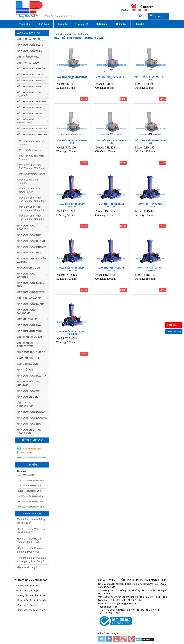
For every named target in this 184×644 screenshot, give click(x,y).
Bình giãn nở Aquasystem (25, 344)
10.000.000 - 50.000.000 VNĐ (31, 496)
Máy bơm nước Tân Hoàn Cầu (29, 94)
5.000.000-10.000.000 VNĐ (30, 491)
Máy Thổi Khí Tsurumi (30, 150)
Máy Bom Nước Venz (30, 331)
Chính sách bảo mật (27, 605)
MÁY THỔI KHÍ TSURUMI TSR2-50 (72, 205)
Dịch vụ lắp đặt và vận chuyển (32, 600)
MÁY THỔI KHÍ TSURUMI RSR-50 (72, 78)
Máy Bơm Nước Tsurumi (32, 134)
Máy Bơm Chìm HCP (28, 397)
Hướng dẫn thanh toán (28, 586)
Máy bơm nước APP (29, 86)
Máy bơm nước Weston (32, 292)
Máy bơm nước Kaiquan (32, 418)
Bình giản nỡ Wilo (28, 57)
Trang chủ (25, 24)
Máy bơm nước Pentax (31, 412)
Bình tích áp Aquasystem (25, 404)
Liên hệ (140, 24)
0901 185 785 (174, 331)
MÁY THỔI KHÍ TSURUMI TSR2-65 (111, 205)
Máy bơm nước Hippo (30, 113)
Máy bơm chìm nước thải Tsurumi (32, 143)
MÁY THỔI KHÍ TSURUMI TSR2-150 (150, 269)
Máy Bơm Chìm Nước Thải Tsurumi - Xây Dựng (32, 167)
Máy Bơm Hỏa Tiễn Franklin (28, 383)
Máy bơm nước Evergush (26, 121)
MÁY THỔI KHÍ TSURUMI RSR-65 (111, 78)
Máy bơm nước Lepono (31, 69)
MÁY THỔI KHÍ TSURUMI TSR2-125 (111, 269)
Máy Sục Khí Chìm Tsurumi (29, 181)
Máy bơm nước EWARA (31, 81)
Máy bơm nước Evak (30, 325)
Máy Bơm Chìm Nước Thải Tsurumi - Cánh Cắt (32, 208)
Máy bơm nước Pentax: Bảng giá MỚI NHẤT (30, 550)
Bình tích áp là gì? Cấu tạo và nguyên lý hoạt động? (31, 560)
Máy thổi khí (25, 370)
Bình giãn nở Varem (29, 337)
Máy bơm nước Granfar (26, 227)
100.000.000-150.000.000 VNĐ (31, 507)
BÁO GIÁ (172, 325)
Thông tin (121, 24)
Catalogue (102, 24)
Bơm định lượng (27, 364)
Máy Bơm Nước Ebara (31, 304)
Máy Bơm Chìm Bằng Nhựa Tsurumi (30, 190)
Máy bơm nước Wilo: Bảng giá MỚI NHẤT (31, 531)
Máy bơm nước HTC (29, 424)
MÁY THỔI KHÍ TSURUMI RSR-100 (72, 142)
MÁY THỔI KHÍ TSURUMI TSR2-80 (150, 205)
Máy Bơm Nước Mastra (31, 376)
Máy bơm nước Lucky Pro (30, 285)
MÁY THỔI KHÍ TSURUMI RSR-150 (150, 142)
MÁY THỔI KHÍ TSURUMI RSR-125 (111, 142)
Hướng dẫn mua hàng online (31, 595)
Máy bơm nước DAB (29, 253)
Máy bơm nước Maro (30, 45)
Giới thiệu (44, 24)
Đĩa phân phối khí (28, 358)
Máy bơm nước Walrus (32, 101)
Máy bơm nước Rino (29, 107)
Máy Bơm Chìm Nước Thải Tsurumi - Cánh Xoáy (32, 199)
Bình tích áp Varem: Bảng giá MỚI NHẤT (31, 521)
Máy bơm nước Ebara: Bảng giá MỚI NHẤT (29, 540)
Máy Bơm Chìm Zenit (29, 268)
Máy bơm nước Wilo (30, 51)
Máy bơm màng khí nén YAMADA (31, 260)
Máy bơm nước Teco (30, 75)
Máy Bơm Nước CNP (29, 391)
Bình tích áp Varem (29, 298)
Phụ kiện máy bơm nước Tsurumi (32, 157)
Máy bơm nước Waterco (26, 275)
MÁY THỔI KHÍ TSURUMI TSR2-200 (72, 333)
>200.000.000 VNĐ (26, 475)
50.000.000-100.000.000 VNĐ (31, 502)
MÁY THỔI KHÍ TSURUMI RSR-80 (150, 78)
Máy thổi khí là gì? (27, 567)
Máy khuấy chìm (27, 319)
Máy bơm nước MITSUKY (32, 247)
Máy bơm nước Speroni (32, 129)
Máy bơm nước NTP (29, 235)
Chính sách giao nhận (28, 590)
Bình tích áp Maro (28, 39)
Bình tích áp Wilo (28, 63)
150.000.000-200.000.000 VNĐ (31, 480)
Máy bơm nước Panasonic (26, 311)
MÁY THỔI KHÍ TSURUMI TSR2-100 (72, 269)
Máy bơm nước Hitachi (31, 241)
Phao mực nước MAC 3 (31, 352)
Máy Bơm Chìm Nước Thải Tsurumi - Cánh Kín (31, 217)
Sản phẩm (63, 24)
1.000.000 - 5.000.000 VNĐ (30, 486)
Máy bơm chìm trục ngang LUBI (29, 431)
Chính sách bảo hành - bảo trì (32, 610)
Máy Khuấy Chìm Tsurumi (32, 174)
